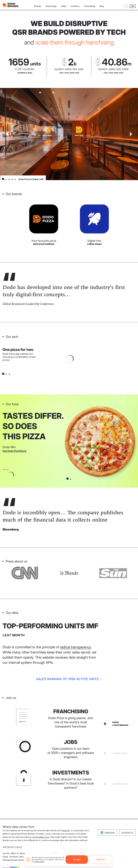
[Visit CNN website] (69, 573)
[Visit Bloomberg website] (25, 573)
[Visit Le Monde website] (113, 573)
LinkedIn (108, 833)
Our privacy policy (12, 847)
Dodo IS (66, 831)
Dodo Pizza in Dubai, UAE (31, 179)
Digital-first (94, 242)
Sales (64, 6)
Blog (102, 6)
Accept (77, 859)
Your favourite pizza (44, 242)
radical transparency (75, 647)
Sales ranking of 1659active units (69, 679)
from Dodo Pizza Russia (14, 451)
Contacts (127, 833)
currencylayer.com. (41, 837)
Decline (101, 859)
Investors (75, 6)
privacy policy (39, 862)
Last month (14, 635)
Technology (51, 6)
